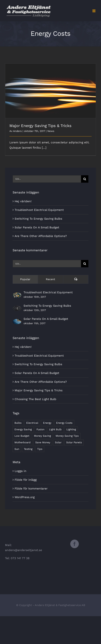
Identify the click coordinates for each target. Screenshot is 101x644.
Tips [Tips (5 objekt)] (40, 449)
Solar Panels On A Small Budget (37, 227)
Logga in (21, 471)
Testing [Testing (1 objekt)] (28, 449)
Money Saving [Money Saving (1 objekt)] (42, 436)
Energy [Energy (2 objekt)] (47, 423)
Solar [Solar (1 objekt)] (58, 442)
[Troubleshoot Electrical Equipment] (17, 295)
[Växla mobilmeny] (94, 11)
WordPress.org (25, 497)
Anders (17, 131)
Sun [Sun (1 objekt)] (17, 449)
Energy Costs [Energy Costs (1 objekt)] (64, 423)
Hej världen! (23, 201)
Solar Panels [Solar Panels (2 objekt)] (74, 442)
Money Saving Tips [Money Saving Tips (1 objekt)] (67, 436)
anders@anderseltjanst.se (24, 550)
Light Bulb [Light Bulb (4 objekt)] (55, 429)
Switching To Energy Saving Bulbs (38, 219)
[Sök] (85, 179)
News (51, 131)
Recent (50, 279)
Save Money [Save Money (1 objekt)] (43, 442)
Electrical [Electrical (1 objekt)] (32, 423)
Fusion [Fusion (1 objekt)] (40, 429)
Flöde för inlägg (26, 480)
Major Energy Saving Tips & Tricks (40, 126)
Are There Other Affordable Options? (41, 236)
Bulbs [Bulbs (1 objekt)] (18, 423)
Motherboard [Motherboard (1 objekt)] (23, 442)
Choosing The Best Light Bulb (35, 399)
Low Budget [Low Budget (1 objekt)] (22, 436)
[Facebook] (75, 544)
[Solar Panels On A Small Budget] (17, 321)
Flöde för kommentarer (31, 488)
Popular (25, 279)
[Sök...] (47, 179)
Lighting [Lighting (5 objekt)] (71, 429)
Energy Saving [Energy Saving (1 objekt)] (23, 429)
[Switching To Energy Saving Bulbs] (17, 308)
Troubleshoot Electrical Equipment (39, 210)
